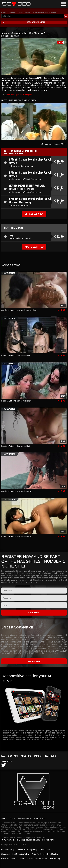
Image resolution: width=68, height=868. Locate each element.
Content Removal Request (37, 859)
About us (26, 756)
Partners (50, 756)
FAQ (3, 756)
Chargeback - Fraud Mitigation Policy (15, 854)
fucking (25, 95)
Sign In (13, 818)
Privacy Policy (39, 818)
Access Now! (34, 662)
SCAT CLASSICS (26, 13)
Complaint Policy (8, 850)
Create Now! (34, 613)
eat (30, 95)
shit (9, 95)
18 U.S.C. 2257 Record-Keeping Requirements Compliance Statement (27, 840)
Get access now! (34, 214)
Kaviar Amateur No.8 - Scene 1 (46, 13)
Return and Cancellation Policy (13, 859)
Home (3, 13)
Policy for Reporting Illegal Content (45, 854)
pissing (13, 95)
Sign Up (4, 818)
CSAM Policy (45, 850)
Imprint (38, 756)
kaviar (19, 95)
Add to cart (32, 247)
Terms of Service (25, 818)
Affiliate (7, 761)
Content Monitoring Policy (27, 850)
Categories (12, 13)
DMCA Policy (55, 859)
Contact (13, 756)
